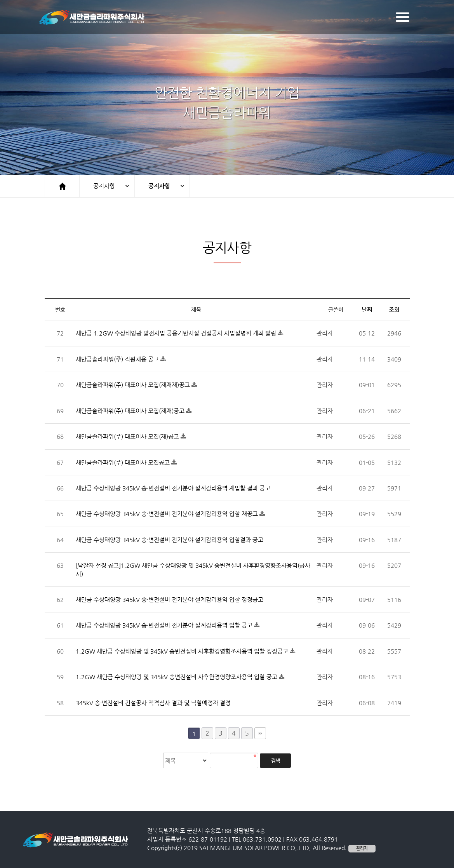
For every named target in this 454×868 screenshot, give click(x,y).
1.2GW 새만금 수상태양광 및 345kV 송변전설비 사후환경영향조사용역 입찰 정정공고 (183, 651)
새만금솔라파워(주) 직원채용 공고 (118, 359)
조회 (394, 309)
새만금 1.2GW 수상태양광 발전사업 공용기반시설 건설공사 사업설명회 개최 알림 (177, 333)
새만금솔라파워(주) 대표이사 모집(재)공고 (128, 436)
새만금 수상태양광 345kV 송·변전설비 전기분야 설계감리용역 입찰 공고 (165, 625)
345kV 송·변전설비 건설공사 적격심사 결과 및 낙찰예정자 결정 (153, 703)
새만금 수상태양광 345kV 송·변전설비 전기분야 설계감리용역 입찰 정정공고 (170, 599)
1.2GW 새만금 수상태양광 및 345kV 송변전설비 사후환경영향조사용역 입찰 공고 (177, 677)
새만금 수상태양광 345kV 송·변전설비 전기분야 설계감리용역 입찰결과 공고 (170, 540)
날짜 (367, 309)
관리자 (362, 848)
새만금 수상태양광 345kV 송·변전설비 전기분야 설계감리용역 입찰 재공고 (168, 514)
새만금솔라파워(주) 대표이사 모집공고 (124, 462)
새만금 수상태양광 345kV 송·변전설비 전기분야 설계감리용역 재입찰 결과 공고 (173, 488)
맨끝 (260, 733)
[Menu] (403, 17)
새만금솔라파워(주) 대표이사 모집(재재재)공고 (134, 385)
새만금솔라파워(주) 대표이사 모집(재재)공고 (131, 411)
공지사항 (104, 186)
